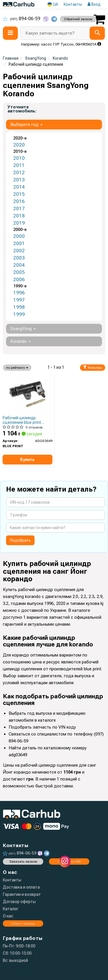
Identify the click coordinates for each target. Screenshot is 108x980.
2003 (19, 258)
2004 (19, 265)
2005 (19, 272)
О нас (8, 916)
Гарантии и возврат (22, 894)
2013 (19, 180)
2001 (19, 243)
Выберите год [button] (26, 125)
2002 (19, 251)
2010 (19, 158)
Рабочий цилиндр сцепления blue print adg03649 (22, 420)
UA (53, 4)
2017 (19, 208)
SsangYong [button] (23, 329)
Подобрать (20, 540)
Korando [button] (21, 341)
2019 (19, 223)
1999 (19, 314)
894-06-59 (22, 19)
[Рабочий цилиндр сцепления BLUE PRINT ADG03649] (28, 394)
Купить (27, 460)
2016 (19, 201)
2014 (19, 187)
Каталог (11, 909)
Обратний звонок (78, 19)
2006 (19, 279)
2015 (19, 194)
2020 (19, 145)
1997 (19, 300)
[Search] (97, 33)
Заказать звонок (23, 862)
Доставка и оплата (21, 887)
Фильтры (93, 368)
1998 (19, 307)
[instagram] (65, 862)
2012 (19, 172)
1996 (19, 293)
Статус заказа (23, 923)
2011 (19, 165)
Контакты (73, 4)
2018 (19, 216)
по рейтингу (17, 368)
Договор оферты (19, 902)
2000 (19, 236)
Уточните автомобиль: (22, 109)
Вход (94, 4)
